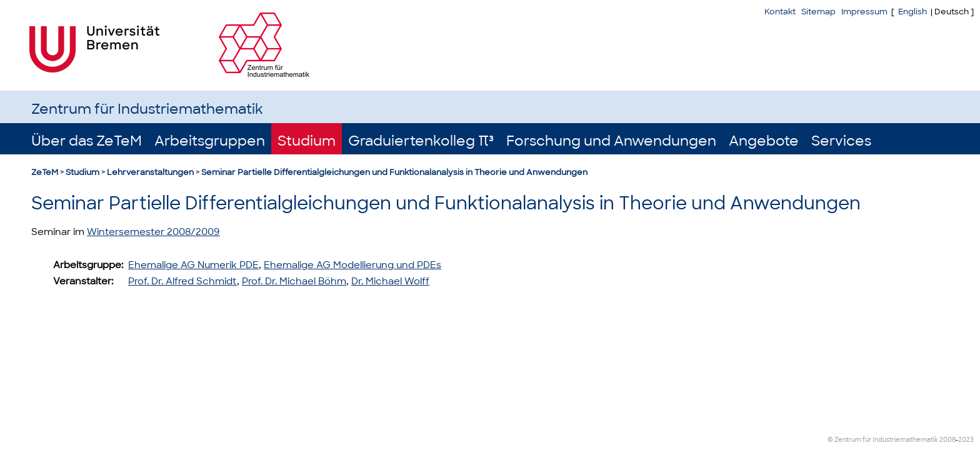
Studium (307, 141)
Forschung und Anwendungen (611, 141)
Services (841, 141)
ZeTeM (45, 172)
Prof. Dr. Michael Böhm (294, 281)
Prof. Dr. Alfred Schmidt (182, 281)
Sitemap (818, 12)
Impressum (864, 12)
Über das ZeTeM (87, 141)
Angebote (764, 141)
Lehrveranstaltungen (150, 172)
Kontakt (780, 12)
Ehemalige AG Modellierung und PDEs (352, 265)
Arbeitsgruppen (210, 141)
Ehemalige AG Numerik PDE (193, 265)
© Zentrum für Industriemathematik (883, 440)
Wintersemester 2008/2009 (153, 232)
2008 (947, 440)
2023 (966, 440)
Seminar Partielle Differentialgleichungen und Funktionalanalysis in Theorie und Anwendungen (394, 172)
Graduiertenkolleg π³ (421, 141)
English (912, 12)
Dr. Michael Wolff (390, 281)
